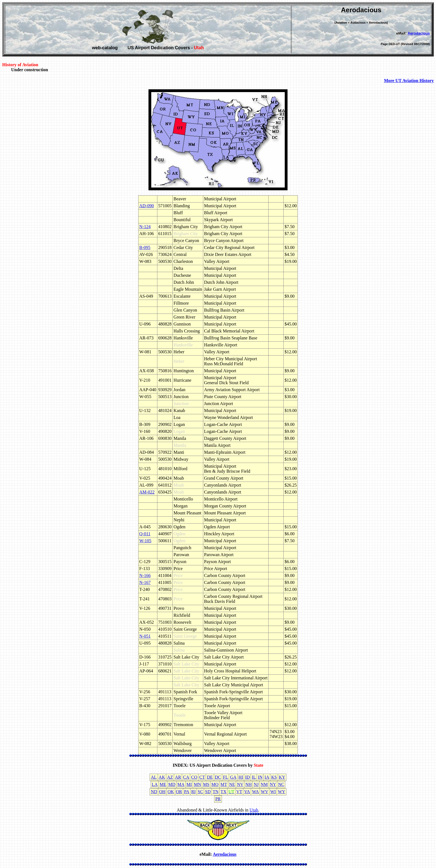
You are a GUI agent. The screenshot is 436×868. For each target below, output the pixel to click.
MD (172, 784)
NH (248, 784)
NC (281, 784)
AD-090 (147, 206)
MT (224, 784)
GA (233, 777)
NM (264, 784)
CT (202, 777)
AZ (170, 777)
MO (215, 784)
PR (218, 799)
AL (154, 777)
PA (187, 792)
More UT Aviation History (409, 81)
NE (232, 784)
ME (163, 784)
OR (179, 792)
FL (226, 777)
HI (241, 777)
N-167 (145, 582)
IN (260, 777)
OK (171, 792)
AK (162, 777)
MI (189, 784)
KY (282, 777)
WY (282, 792)
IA (267, 777)
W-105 (145, 541)
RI (194, 792)
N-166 (145, 575)
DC (218, 777)
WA (255, 792)
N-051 (145, 636)
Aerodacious (419, 33)
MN (197, 784)
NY (273, 784)
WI (273, 792)
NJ (256, 784)
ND (154, 792)
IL (254, 777)
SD (208, 792)
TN (216, 792)
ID (247, 777)
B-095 (145, 247)
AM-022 (147, 492)
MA (181, 784)
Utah (254, 810)
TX (223, 792)
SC (200, 792)
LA (155, 784)
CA (186, 777)
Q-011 (145, 534)
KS (274, 777)
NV (240, 784)
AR (178, 777)
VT (239, 792)
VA (247, 792)
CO (194, 777)
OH (162, 792)
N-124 (145, 227)
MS (206, 784)
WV (265, 792)
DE (210, 777)
